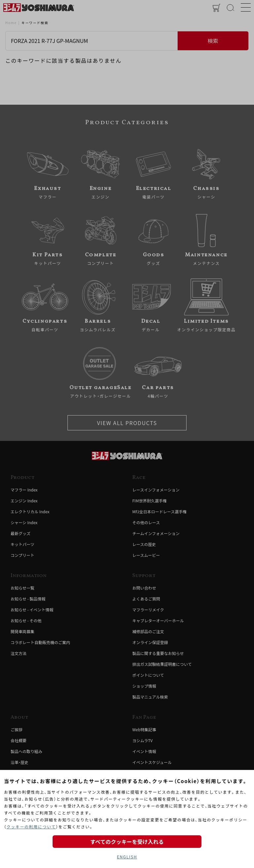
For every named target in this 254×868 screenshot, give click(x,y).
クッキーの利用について (31, 827)
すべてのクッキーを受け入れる (127, 842)
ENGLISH (127, 857)
